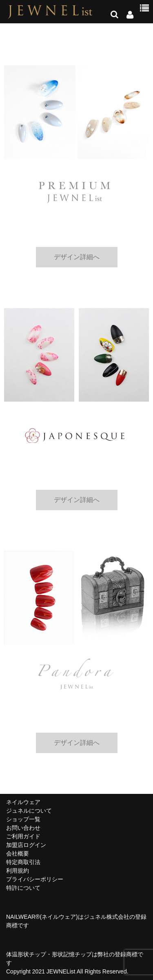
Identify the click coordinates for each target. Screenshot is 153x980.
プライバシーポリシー (35, 879)
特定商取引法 (23, 862)
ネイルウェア (23, 802)
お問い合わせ (23, 828)
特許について (23, 888)
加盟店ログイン (26, 845)
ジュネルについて (29, 811)
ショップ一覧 (23, 819)
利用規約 (18, 871)
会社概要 (18, 853)
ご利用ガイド (23, 836)
